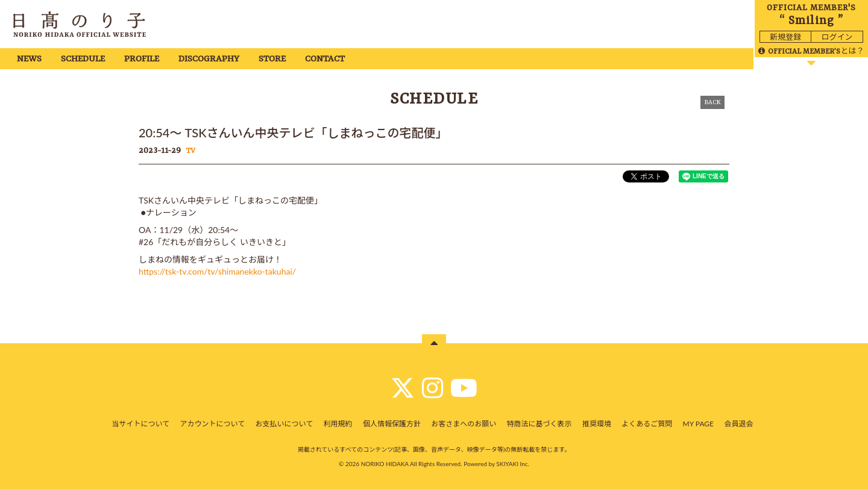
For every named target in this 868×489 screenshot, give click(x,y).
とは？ (811, 51)
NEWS (29, 59)
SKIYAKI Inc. (513, 464)
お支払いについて (285, 424)
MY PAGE (698, 424)
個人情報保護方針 (392, 424)
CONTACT (325, 59)
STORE (272, 59)
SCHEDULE (83, 59)
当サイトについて (141, 424)
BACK (712, 102)
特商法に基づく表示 (539, 424)
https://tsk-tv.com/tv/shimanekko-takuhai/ (217, 271)
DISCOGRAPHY (209, 59)
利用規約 (338, 424)
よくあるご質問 (647, 424)
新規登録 (785, 37)
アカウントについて (213, 424)
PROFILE (142, 59)
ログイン (837, 37)
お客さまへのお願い (464, 424)
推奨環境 (597, 424)
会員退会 (738, 424)
